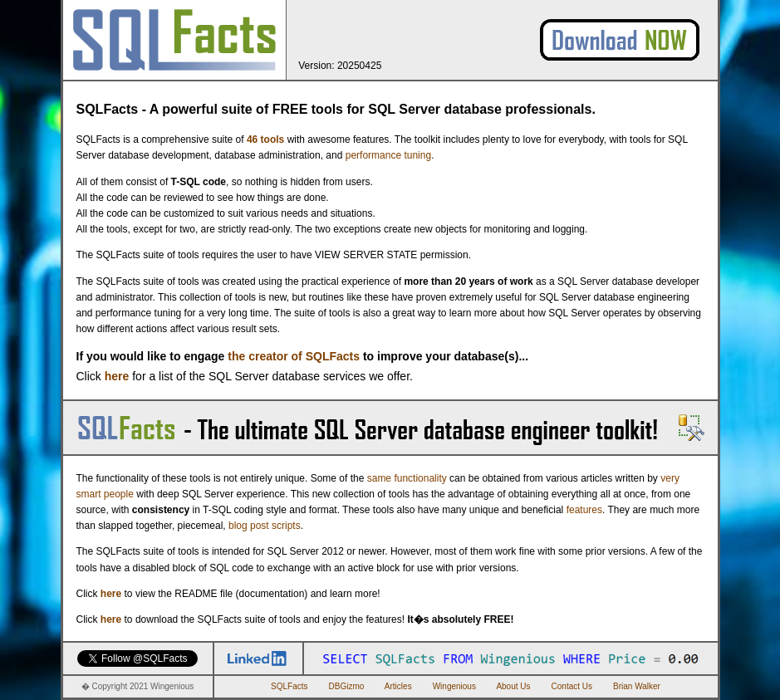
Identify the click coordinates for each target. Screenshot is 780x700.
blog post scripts (265, 526)
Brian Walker (637, 686)
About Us (513, 686)
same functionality (407, 478)
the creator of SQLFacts (294, 356)
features (584, 510)
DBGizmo (347, 686)
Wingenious (454, 686)
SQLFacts (289, 686)
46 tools (265, 140)
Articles (398, 686)
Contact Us (572, 686)
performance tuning (388, 155)
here (117, 376)
